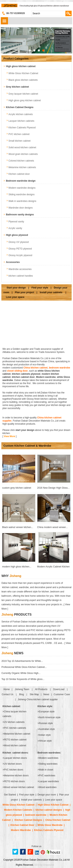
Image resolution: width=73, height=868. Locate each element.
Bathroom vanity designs (20, 215)
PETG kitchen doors (14, 781)
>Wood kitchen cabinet (14, 746)
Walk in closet (46, 770)
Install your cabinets (51, 292)
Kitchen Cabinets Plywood (22, 128)
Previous (7, 41)
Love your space (15, 297)
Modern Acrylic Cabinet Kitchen (53, 567)
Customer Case (62, 694)
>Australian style (46, 729)
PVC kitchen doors (14, 770)
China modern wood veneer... (52, 527)
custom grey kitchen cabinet (17, 488)
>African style (45, 741)
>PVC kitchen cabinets (14, 728)
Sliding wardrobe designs (21, 194)
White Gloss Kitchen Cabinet (23, 73)
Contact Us (7, 694)
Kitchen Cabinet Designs (20, 107)
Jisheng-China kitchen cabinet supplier (38, 699)
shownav (4, 21)
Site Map (34, 694)
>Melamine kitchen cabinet (16, 734)
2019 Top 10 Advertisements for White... (22, 661)
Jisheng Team (22, 689)
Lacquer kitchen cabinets (21, 121)
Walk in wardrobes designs (22, 201)
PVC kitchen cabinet (19, 134)
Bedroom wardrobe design (21, 181)
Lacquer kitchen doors (15, 758)
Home (7, 689)
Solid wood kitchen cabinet (22, 147)
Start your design (16, 288)
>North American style (49, 717)
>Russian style (45, 723)
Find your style (40, 288)
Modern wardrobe (46, 377)
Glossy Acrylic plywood (20, 255)
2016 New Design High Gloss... (53, 488)
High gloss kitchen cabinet (21, 66)
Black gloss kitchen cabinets (23, 80)
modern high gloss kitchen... (17, 567)
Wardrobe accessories (20, 269)
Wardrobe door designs (20, 208)
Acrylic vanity (15, 228)
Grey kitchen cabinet (17, 87)
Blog (21, 694)
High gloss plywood (17, 235)
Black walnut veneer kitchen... (18, 527)
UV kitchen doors (13, 764)
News (46, 694)
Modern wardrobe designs (22, 188)
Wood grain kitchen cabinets (23, 154)
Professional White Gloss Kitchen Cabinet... (24, 667)
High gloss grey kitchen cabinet (25, 100)
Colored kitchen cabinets (21, 161)
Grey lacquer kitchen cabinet (23, 94)
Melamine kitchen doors (16, 776)
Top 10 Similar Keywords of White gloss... (23, 679)
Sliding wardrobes (48, 764)
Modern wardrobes (49, 758)
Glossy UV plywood (18, 242)
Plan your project (25, 292)
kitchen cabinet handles (21, 276)
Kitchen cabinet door (19, 174)
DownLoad (59, 689)
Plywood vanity (16, 222)
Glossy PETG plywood (20, 249)
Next (66, 41)
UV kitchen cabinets (14, 722)
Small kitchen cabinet (19, 141)
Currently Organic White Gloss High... (21, 673)
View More (9, 436)
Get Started (10, 795)
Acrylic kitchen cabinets (21, 114)
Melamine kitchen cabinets (22, 167)
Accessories (13, 262)
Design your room (47, 795)
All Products (41, 689)
